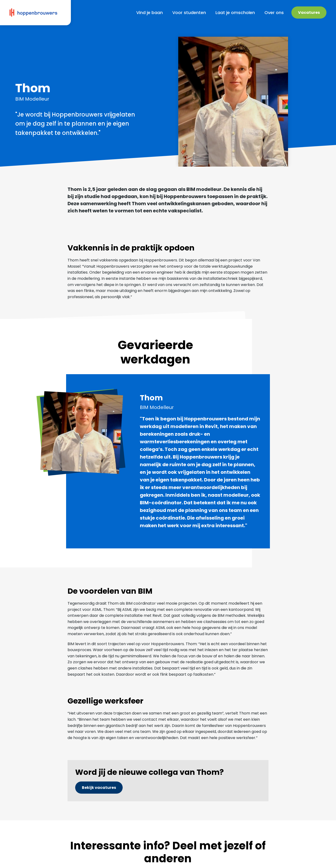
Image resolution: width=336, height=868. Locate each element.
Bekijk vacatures (99, 788)
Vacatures (309, 13)
